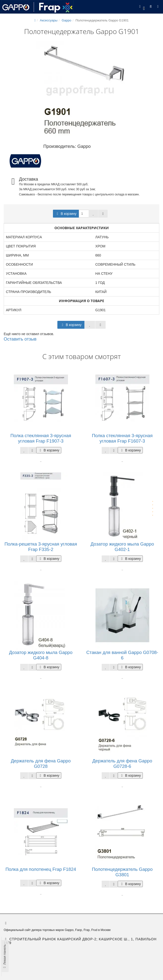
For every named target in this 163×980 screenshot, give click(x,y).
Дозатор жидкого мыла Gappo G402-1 (122, 547)
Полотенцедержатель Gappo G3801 (122, 872)
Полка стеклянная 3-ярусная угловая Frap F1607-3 (122, 438)
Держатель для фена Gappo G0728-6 (122, 764)
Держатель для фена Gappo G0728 (41, 764)
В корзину (66, 214)
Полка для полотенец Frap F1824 (41, 869)
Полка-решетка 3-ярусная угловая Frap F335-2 (41, 547)
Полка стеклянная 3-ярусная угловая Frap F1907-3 (41, 438)
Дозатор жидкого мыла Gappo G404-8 (41, 655)
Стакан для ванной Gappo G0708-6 (122, 655)
